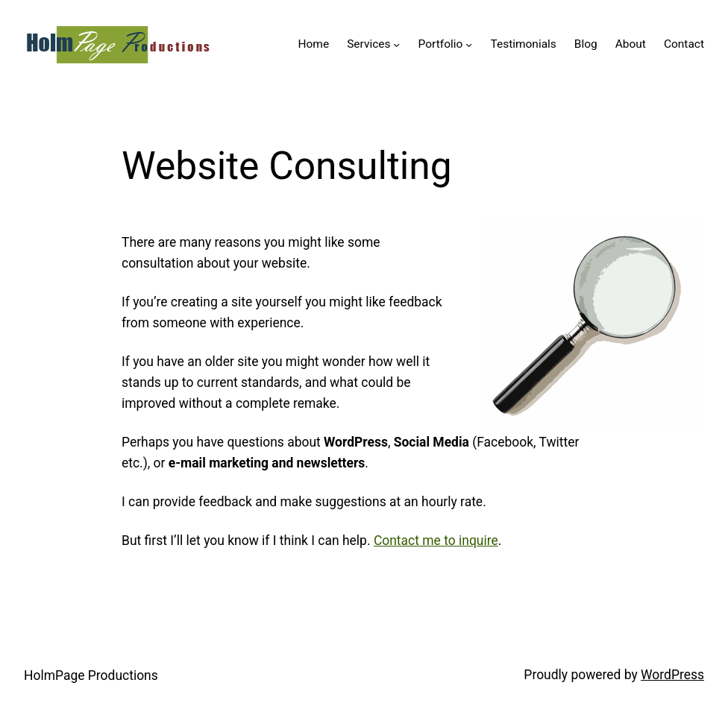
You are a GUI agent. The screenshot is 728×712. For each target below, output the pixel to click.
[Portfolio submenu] (469, 44)
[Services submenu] (396, 44)
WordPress (672, 675)
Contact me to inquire (436, 541)
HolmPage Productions (91, 675)
